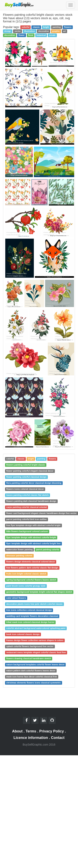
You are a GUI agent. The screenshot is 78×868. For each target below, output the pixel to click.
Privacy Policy (52, 731)
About (17, 731)
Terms (31, 731)
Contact (58, 738)
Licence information (31, 738)
